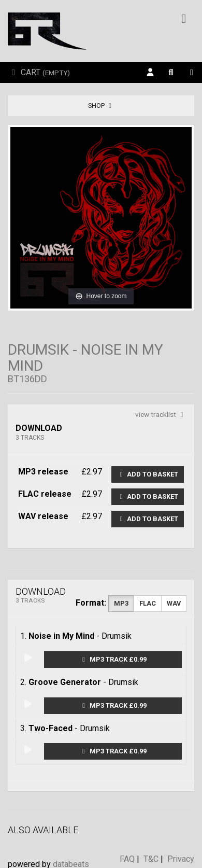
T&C (151, 859)
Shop (101, 106)
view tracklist (161, 414)
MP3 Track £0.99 (113, 659)
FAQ (127, 859)
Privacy (181, 859)
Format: (91, 603)
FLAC (148, 603)
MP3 (121, 603)
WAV (174, 603)
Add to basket (148, 474)
